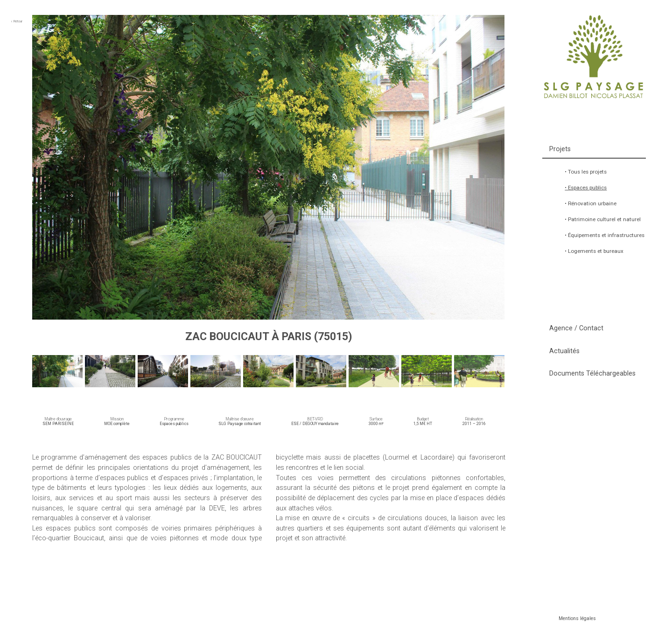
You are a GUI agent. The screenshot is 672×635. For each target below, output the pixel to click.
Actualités (564, 351)
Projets (560, 149)
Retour (17, 21)
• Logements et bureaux (594, 251)
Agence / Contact (576, 328)
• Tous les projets (586, 172)
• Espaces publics (586, 188)
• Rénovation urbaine (591, 203)
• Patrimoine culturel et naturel (603, 219)
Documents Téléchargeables (592, 373)
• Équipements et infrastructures (605, 235)
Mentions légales (577, 618)
